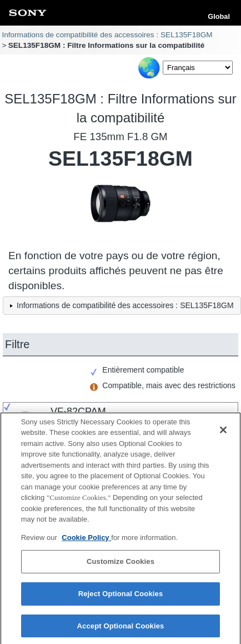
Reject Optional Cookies (121, 598)
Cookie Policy (86, 541)
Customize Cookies (120, 566)
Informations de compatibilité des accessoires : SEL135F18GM (107, 35)
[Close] (223, 434)
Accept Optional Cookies (121, 630)
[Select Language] (198, 68)
